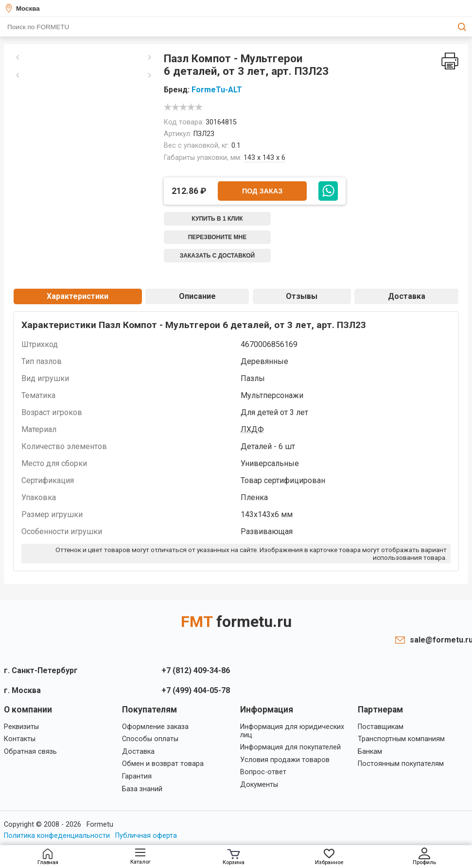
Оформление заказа (155, 727)
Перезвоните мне (217, 237)
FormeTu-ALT (217, 90)
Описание (197, 296)
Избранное (329, 857)
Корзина (234, 857)
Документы (259, 785)
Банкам (370, 752)
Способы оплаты (150, 739)
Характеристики (78, 296)
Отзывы (302, 296)
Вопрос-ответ (263, 772)
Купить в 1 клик (217, 219)
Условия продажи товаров (285, 760)
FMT (236, 622)
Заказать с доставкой (218, 256)
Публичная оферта (146, 836)
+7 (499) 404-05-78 (196, 690)
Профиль (424, 857)
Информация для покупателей (290, 747)
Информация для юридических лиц (292, 731)
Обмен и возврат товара (163, 764)
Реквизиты (21, 727)
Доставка (407, 296)
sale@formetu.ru (439, 640)
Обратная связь (30, 752)
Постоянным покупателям (401, 764)
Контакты (20, 739)
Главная (48, 857)
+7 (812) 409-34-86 (196, 670)
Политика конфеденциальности (57, 836)
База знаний (142, 789)
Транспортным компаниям (401, 739)
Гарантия (137, 776)
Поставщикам (381, 727)
